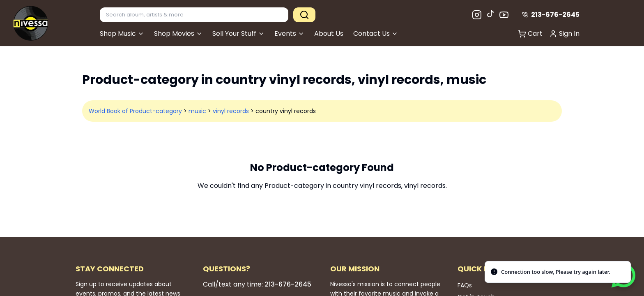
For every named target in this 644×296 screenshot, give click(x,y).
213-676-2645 (551, 15)
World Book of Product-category (135, 111)
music (197, 111)
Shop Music (122, 34)
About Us (329, 34)
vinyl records (231, 111)
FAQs (465, 285)
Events (289, 34)
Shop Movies (178, 34)
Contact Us (376, 34)
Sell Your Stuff (238, 34)
